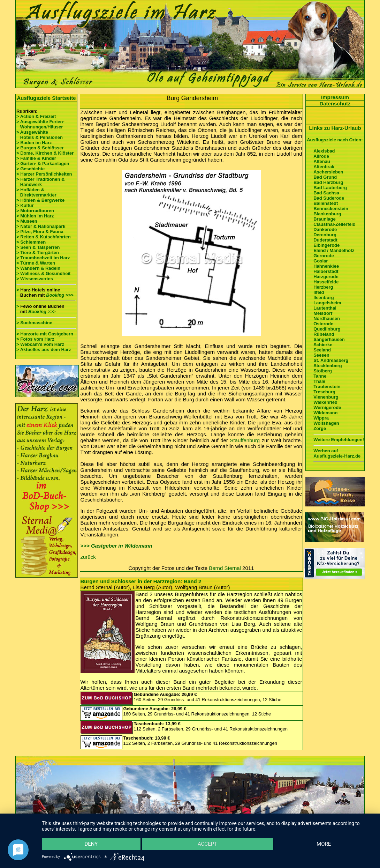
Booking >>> (60, 295)
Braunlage (325, 219)
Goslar (321, 261)
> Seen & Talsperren (38, 247)
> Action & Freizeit (36, 116)
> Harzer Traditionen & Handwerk (40, 182)
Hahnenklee (326, 266)
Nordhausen (327, 318)
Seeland (322, 350)
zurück (88, 557)
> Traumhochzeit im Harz (43, 258)
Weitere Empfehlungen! (339, 440)
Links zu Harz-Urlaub (335, 128)
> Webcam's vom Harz (40, 344)
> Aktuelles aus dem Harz (44, 350)
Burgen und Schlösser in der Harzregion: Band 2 (141, 581)
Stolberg (323, 371)
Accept (207, 844)
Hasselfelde (326, 282)
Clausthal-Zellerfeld (335, 224)
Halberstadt (326, 271)
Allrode (321, 156)
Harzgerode (326, 277)
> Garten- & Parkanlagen (43, 164)
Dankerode (325, 229)
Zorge (320, 428)
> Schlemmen (31, 242)
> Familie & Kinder (36, 158)
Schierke (323, 345)
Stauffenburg (245, 440)
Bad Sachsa (326, 193)
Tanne (320, 376)
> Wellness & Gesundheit (43, 273)
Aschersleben (328, 172)
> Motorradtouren (35, 211)
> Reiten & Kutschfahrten (44, 237)
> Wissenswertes (35, 279)
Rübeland (324, 334)
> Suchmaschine (34, 323)
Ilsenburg (324, 298)
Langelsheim (327, 303)
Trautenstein (327, 387)
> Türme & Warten (36, 263)
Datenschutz (335, 103)
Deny (91, 844)
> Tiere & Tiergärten (38, 253)
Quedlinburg (327, 329)
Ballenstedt (326, 203)
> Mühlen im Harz (35, 216)
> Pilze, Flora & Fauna (40, 232)
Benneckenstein (331, 209)
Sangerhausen (329, 339)
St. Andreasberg (331, 360)
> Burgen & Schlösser (40, 148)
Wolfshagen (326, 423)
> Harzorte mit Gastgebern (45, 334)
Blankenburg (327, 214)
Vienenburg (326, 397)
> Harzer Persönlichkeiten (44, 174)
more (324, 844)
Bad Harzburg (328, 182)
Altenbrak (324, 167)
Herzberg (323, 287)
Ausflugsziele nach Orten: (335, 140)
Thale (319, 381)
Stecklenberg (328, 366)
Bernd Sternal (225, 568)
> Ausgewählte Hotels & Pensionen (40, 135)
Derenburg (325, 235)
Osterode (323, 324)
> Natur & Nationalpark (41, 226)
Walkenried (325, 402)
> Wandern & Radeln (38, 268)
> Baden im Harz (34, 143)
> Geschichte (31, 169)
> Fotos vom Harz (35, 339)
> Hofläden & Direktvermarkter (36, 192)
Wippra (321, 418)
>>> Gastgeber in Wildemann (116, 546)
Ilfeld (319, 292)
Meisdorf (323, 313)
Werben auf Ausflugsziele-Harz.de (337, 453)
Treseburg (324, 392)
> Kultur (25, 205)
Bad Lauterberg (330, 188)
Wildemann (325, 413)
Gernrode (324, 256)
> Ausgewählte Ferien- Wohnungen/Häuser (41, 124)
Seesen (321, 355)
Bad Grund (325, 177)
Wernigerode (327, 407)
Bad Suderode (329, 198)
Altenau (322, 161)
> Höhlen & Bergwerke (40, 200)
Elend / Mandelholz (334, 250)
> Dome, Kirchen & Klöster (45, 153)
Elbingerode (326, 245)
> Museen (27, 221)
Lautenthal (325, 308)
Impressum (335, 97)
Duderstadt (325, 240)
